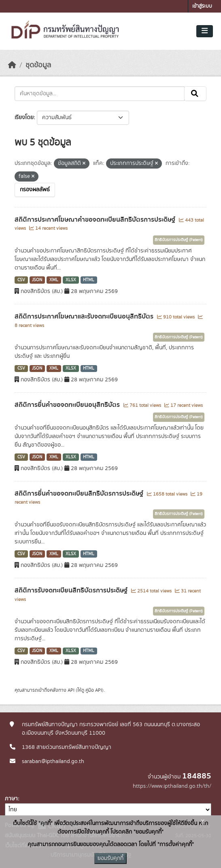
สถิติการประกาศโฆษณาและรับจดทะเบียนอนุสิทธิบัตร (85, 316)
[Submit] (195, 94)
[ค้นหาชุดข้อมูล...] (100, 94)
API (71, 690)
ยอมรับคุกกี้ (110, 858)
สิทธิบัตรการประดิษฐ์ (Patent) (179, 240)
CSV (21, 280)
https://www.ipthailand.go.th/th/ (172, 786)
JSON (37, 280)
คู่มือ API (94, 690)
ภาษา (11, 799)
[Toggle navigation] (205, 31)
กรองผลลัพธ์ (35, 190)
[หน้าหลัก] (12, 65)
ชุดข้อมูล (38, 65)
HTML (89, 280)
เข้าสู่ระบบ (202, 6)
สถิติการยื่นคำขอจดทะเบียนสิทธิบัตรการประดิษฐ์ (80, 494)
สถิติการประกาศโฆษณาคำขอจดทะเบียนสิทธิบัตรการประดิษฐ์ (96, 220)
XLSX (71, 280)
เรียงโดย (24, 118)
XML (54, 280)
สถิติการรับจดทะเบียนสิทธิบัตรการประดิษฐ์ (72, 590)
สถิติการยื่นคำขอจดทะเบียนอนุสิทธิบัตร (68, 405)
